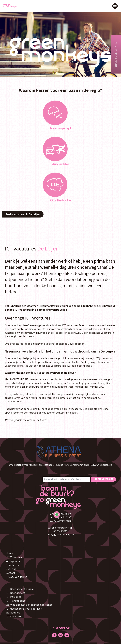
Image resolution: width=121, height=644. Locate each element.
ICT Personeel (14, 597)
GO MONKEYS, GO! (104, 479)
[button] (115, 6)
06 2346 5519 (60, 531)
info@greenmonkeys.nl (61, 534)
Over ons (11, 569)
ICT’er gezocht (15, 601)
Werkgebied (13, 612)
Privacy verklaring (16, 577)
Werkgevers (13, 561)
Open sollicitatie (116, 54)
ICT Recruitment (16, 593)
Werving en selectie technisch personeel (30, 605)
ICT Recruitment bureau (20, 589)
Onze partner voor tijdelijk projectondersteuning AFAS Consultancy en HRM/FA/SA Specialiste (60, 465)
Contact (10, 573)
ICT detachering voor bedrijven (24, 608)
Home (9, 553)
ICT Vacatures (14, 557)
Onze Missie (13, 565)
